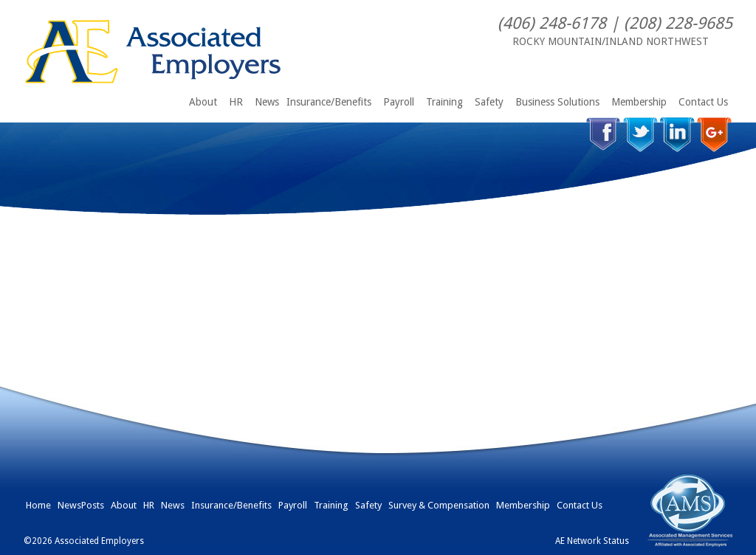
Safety (489, 102)
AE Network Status (592, 541)
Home (38, 505)
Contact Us (703, 102)
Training (444, 102)
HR (236, 102)
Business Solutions (557, 102)
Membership (639, 102)
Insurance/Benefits (329, 102)
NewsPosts (81, 505)
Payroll (399, 102)
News (267, 102)
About (203, 102)
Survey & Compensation (439, 505)
